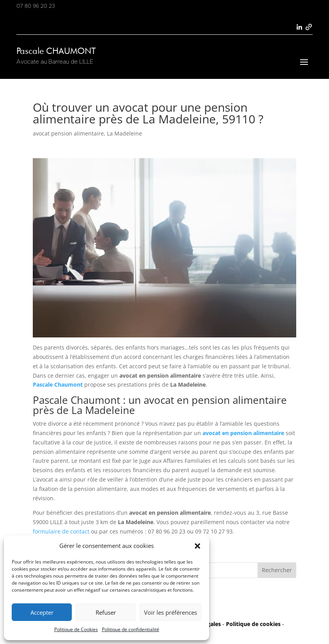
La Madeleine (124, 133)
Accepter (42, 612)
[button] (197, 546)
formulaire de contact (61, 531)
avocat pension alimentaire (68, 133)
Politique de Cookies (76, 629)
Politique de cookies (253, 624)
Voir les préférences (171, 612)
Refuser (106, 612)
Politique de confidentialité (131, 629)
